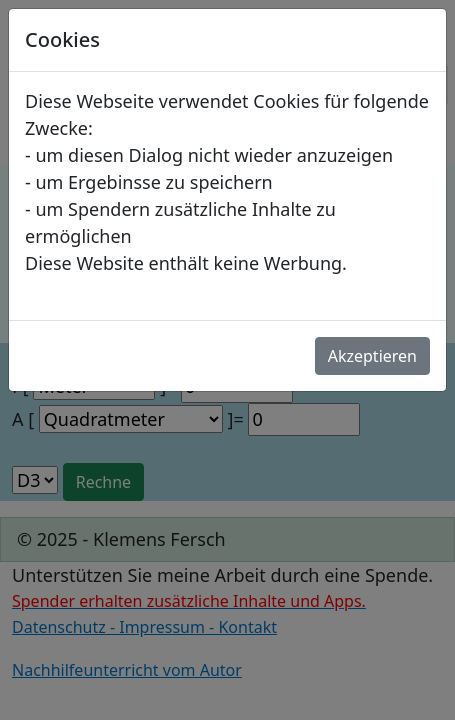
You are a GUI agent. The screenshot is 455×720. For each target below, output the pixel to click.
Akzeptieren (372, 356)
